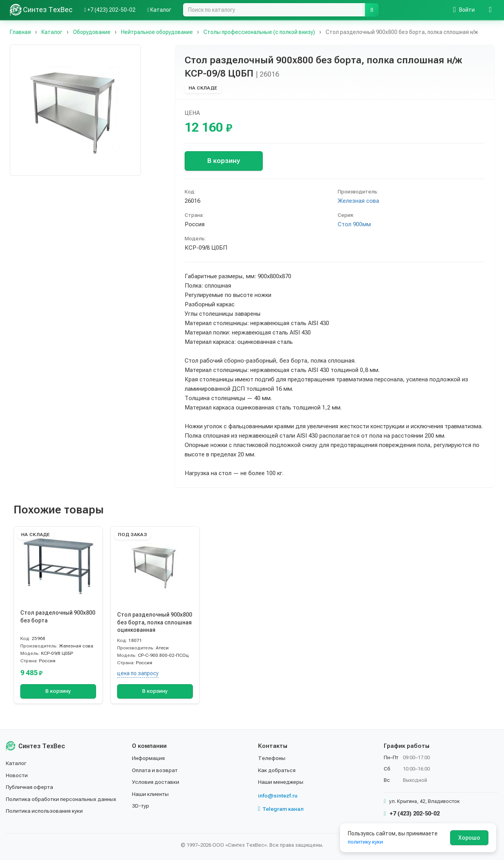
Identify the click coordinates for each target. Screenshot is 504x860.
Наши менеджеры (281, 782)
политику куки (366, 842)
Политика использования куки (45, 811)
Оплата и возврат (155, 770)
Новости (17, 775)
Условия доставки (156, 782)
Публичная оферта (30, 787)
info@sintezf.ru (278, 796)
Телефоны (272, 758)
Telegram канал (281, 809)
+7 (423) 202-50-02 (412, 814)
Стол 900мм (354, 224)
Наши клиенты (150, 794)
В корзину (224, 161)
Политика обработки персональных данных (61, 799)
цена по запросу (138, 673)
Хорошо (469, 838)
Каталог (16, 763)
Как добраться (277, 770)
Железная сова (358, 201)
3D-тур (141, 806)
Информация (149, 758)
